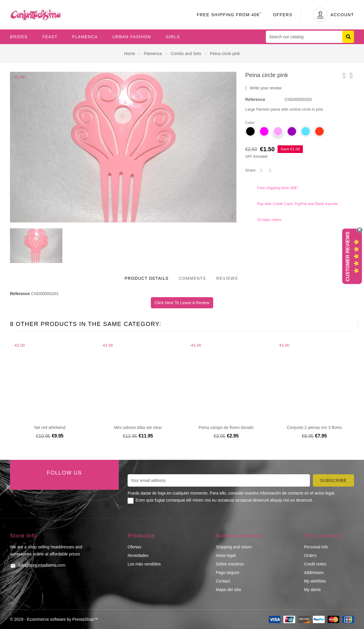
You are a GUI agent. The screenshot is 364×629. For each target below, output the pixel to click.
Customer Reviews (348, 257)
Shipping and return (234, 547)
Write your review (263, 88)
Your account (322, 536)
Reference (255, 99)
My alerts (312, 590)
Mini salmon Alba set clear (138, 427)
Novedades (138, 555)
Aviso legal (226, 555)
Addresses (314, 573)
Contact (223, 581)
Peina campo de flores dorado (226, 427)
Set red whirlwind (50, 427)
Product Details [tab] (147, 278)
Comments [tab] (192, 278)
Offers (283, 15)
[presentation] (344, 324)
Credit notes (315, 564)
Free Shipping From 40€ (229, 15)
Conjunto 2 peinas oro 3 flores (314, 427)
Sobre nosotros (230, 564)
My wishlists (315, 581)
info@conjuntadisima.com (42, 565)
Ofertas (134, 547)
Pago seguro (227, 573)
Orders (310, 555)
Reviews (227, 278)
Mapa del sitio (228, 590)
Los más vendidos (144, 564)
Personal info (316, 547)
